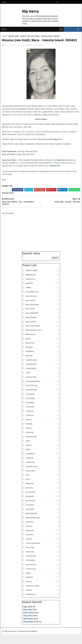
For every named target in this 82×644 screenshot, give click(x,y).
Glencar (30, 468)
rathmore (30, 570)
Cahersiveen (31, 374)
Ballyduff (30, 319)
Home (5, 39)
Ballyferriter (32, 323)
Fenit (28, 451)
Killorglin (30, 511)
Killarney (30, 506)
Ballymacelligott (34, 340)
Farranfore (31, 447)
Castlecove (31, 387)
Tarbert (29, 587)
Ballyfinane (31, 327)
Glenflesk (30, 472)
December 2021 (31, 632)
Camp (28, 383)
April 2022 (28, 629)
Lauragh (30, 532)
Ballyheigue (31, 332)
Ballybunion (31, 306)
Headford (30, 481)
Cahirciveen (31, 378)
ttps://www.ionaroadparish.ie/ (51, 149)
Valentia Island (14, 39)
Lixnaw (29, 549)
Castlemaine (31, 400)
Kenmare (30, 493)
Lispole (29, 536)
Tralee (29, 592)
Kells (28, 489)
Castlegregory (33, 391)
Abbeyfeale (31, 285)
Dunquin (30, 442)
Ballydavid (31, 310)
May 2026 (28, 617)
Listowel (30, 545)
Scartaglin (31, 579)
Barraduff (31, 344)
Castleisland (32, 396)
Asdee (28, 298)
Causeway (30, 404)
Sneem (28, 583)
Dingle (29, 430)
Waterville (31, 604)
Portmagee (31, 566)
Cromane (30, 417)
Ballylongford (33, 336)
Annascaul (31, 289)
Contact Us (55, 176)
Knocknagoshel (33, 528)
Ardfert (29, 293)
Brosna (29, 366)
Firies (28, 459)
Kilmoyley (30, 519)
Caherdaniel (31, 370)
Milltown (30, 557)
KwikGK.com (13, 641)
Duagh (29, 438)
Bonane (29, 357)
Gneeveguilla (32, 476)
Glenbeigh (30, 464)
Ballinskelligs (32, 302)
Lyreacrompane (33, 553)
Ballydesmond (32, 315)
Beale (28, 349)
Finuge (29, 455)
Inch (28, 485)
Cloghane (30, 408)
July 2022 (28, 620)
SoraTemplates (32, 641)
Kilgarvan (30, 502)
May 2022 (28, 626)
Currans (30, 421)
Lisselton (30, 540)
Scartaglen (31, 574)
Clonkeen (30, 413)
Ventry (29, 600)
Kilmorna (30, 515)
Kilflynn (29, 498)
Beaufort (30, 353)
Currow (30, 425)
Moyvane (30, 562)
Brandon (30, 361)
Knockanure (31, 523)
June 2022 (28, 623)
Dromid (29, 434)
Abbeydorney (32, 280)
